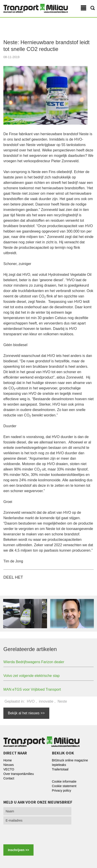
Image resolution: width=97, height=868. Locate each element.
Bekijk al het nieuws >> (26, 713)
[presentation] (34, 834)
